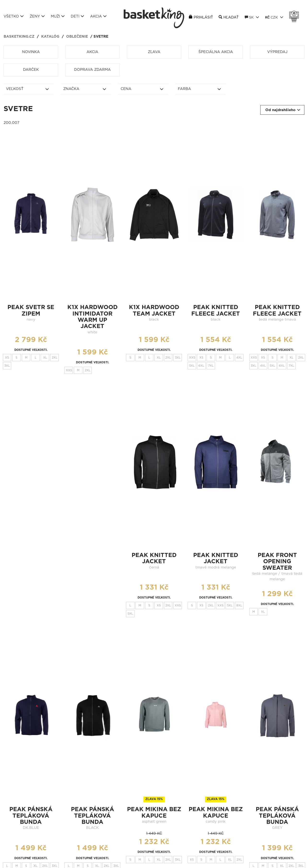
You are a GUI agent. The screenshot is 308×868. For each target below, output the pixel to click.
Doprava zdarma (92, 70)
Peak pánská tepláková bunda (31, 816)
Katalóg (50, 37)
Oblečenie (77, 37)
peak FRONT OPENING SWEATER (277, 562)
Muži (58, 16)
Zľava (154, 52)
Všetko (14, 16)
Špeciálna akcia (216, 52)
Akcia (98, 16)
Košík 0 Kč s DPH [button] (295, 13)
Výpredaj (277, 52)
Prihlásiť (203, 17)
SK (252, 17)
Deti (77, 16)
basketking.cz (19, 37)
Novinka (31, 52)
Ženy (37, 16)
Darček (31, 70)
